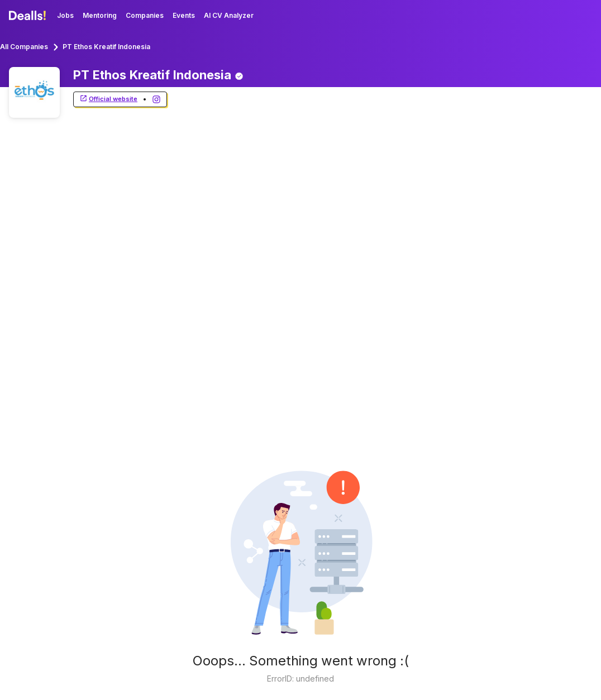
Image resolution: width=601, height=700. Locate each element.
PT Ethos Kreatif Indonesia (106, 47)
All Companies (24, 47)
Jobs (65, 15)
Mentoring (100, 15)
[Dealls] (29, 16)
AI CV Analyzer (229, 15)
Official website (108, 99)
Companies (145, 15)
